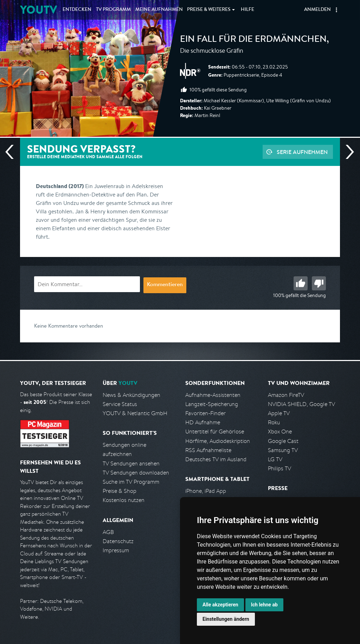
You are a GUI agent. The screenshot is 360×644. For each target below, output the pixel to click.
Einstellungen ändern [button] (226, 619)
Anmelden (317, 10)
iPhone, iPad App (206, 491)
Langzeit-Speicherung (212, 404)
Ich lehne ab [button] (264, 605)
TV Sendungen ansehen (131, 463)
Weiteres (209, 10)
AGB (108, 532)
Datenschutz (118, 541)
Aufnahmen (159, 10)
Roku (274, 422)
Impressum (116, 550)
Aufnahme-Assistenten (213, 395)
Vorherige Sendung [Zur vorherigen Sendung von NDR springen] (12, 152)
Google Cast (283, 441)
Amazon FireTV (286, 395)
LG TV (275, 459)
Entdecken (77, 10)
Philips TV (279, 468)
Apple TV (279, 413)
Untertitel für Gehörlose (215, 432)
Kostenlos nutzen (124, 500)
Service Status (120, 404)
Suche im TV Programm (131, 482)
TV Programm (113, 10)
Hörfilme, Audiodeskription (218, 441)
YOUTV (38, 10)
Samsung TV (283, 450)
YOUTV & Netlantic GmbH (135, 413)
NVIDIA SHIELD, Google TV (301, 404)
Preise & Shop (120, 491)
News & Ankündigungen (131, 395)
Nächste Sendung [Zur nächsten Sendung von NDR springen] (347, 152)
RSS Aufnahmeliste (208, 450)
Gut (301, 283)
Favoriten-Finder (205, 413)
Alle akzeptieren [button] (220, 605)
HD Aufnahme (203, 422)
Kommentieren (165, 285)
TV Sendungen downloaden (136, 473)
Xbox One (280, 432)
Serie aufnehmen (302, 152)
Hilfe (247, 10)
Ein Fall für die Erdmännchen (253, 40)
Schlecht (319, 283)
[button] (336, 10)
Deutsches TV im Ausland (216, 459)
